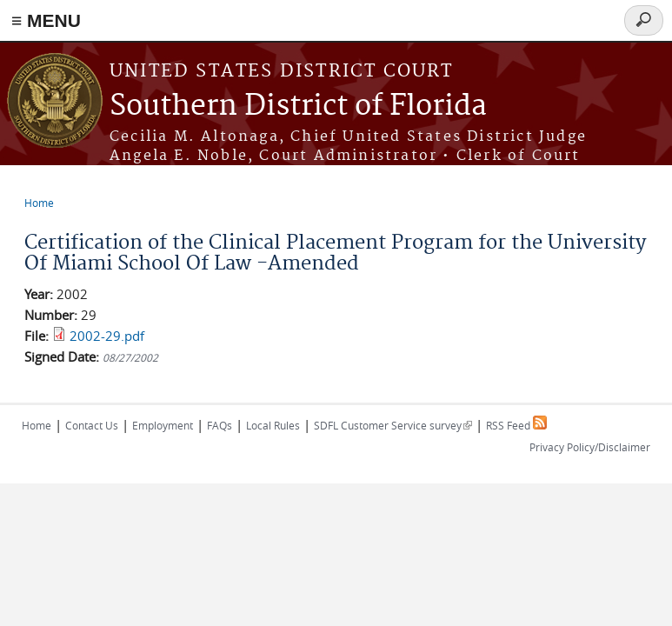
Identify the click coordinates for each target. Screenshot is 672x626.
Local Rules (273, 425)
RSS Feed (516, 425)
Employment (163, 425)
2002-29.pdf (107, 336)
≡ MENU (46, 20)
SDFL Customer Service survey (393, 425)
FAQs (220, 425)
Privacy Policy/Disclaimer (590, 447)
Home (39, 203)
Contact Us (92, 425)
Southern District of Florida (298, 107)
